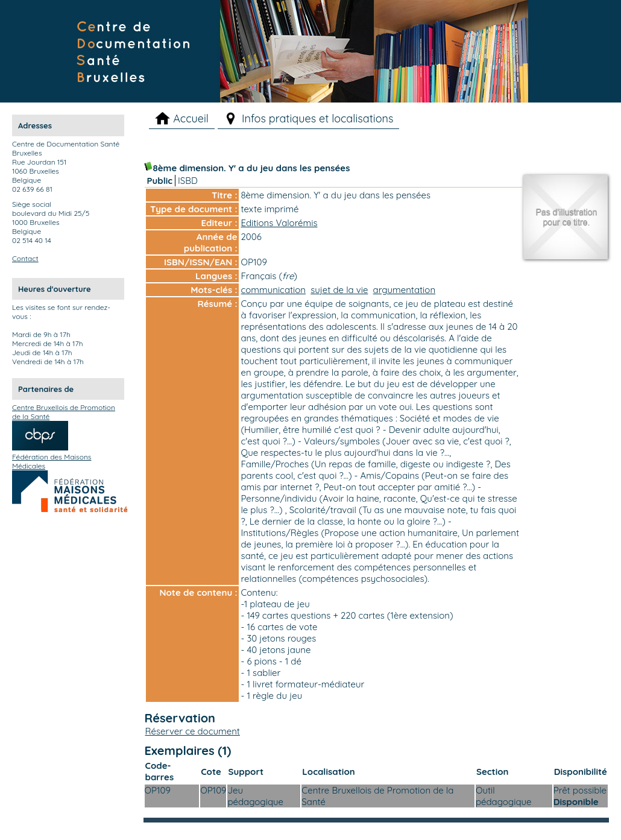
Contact (25, 258)
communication (274, 290)
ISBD (188, 181)
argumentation (404, 290)
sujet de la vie (339, 290)
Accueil (191, 118)
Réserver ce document (193, 731)
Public (160, 181)
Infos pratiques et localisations (318, 118)
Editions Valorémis (279, 223)
